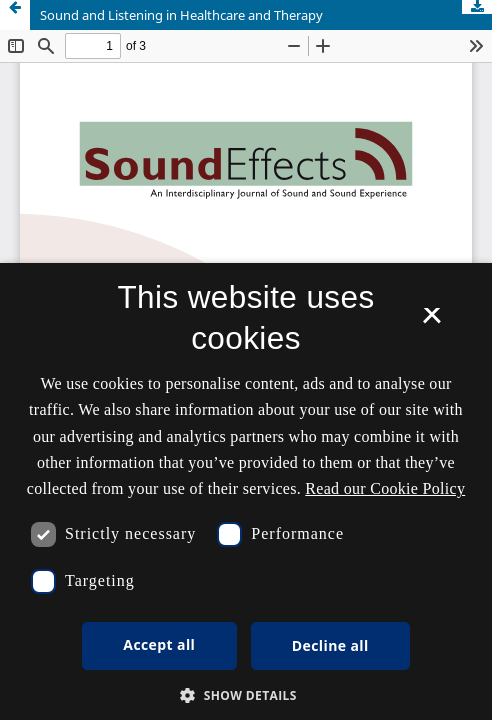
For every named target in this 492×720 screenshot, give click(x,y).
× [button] (431, 322)
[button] (246, 695)
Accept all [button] (159, 644)
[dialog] (246, 491)
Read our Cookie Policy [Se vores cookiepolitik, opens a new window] (385, 488)
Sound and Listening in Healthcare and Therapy (181, 15)
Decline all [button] (330, 645)
